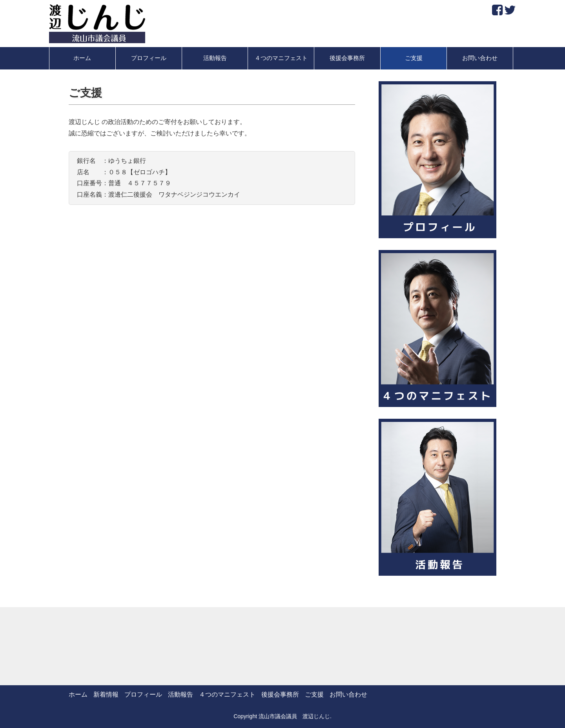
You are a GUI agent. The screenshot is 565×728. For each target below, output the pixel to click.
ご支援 (414, 58)
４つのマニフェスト (281, 58)
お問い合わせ (480, 58)
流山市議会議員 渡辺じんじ (294, 716)
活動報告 (215, 58)
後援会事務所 (347, 58)
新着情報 (106, 694)
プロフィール (149, 58)
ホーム (82, 58)
